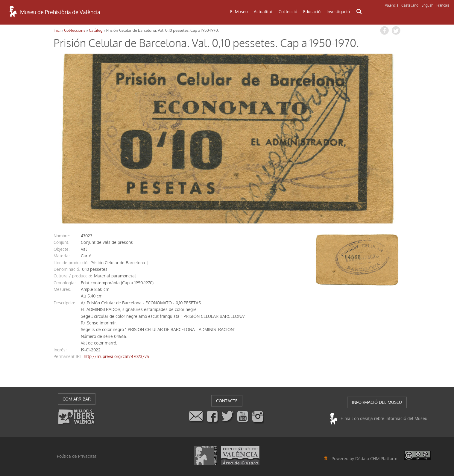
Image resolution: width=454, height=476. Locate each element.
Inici (57, 30)
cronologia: (64, 283)
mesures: (62, 289)
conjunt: (61, 242)
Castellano (410, 5)
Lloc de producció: (71, 263)
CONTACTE (227, 401)
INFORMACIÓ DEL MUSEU (377, 402)
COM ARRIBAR (77, 399)
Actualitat (263, 12)
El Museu (239, 12)
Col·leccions (75, 30)
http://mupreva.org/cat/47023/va (116, 356)
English (427, 5)
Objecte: (62, 249)
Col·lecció (288, 12)
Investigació (338, 12)
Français (443, 5)
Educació (312, 12)
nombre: (62, 236)
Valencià (392, 5)
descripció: (64, 303)
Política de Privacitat (77, 456)
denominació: (67, 269)
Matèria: (62, 256)
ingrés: (60, 350)
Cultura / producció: (73, 276)
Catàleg (96, 30)
